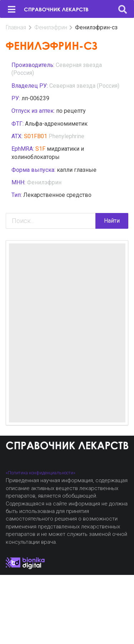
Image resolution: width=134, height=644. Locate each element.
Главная (16, 27)
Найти (112, 221)
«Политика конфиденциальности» (41, 473)
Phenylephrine (66, 136)
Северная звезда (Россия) (84, 86)
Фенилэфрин (51, 27)
